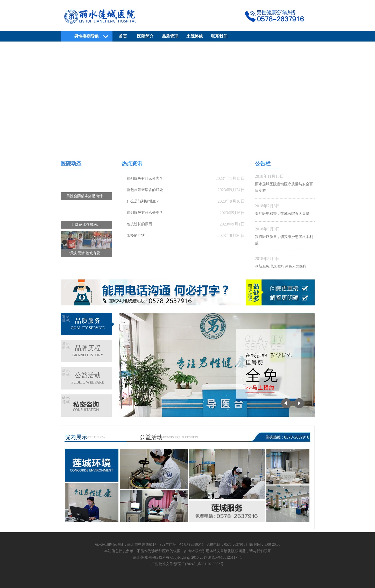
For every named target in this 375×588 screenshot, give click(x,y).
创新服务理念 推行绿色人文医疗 (281, 266)
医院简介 (145, 36)
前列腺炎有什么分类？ (145, 178)
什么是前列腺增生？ (143, 201)
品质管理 (170, 36)
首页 (123, 36)
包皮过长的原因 (139, 224)
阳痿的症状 (136, 235)
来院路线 (195, 36)
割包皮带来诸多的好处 (145, 190)
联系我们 (219, 36)
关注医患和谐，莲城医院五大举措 (282, 214)
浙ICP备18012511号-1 (225, 558)
